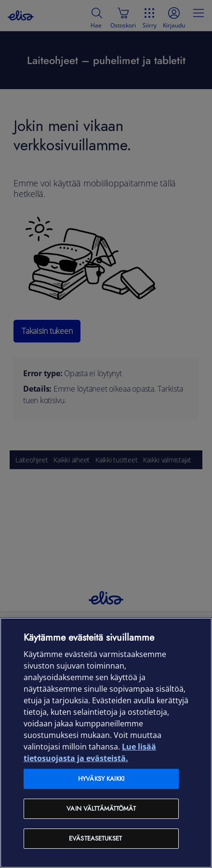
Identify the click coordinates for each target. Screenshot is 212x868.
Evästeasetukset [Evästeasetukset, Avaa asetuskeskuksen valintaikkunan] (95, 838)
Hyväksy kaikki (101, 779)
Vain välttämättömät (101, 809)
